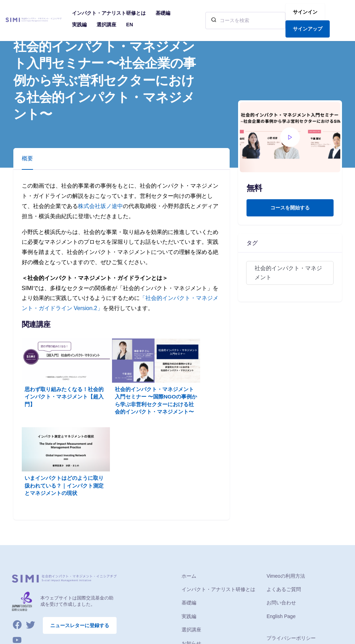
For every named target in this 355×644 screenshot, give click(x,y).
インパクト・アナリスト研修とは (218, 516)
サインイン (305, 12)
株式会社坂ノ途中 (100, 206)
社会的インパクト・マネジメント (288, 273)
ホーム (189, 503)
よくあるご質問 (284, 516)
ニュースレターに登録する (80, 552)
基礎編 (189, 530)
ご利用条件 (279, 579)
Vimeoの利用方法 (286, 503)
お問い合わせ (281, 530)
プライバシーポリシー (291, 565)
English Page (281, 543)
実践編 (189, 543)
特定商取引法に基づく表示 (296, 592)
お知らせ (191, 570)
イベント (191, 584)
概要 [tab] (27, 158)
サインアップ (308, 29)
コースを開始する (290, 208)
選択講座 (191, 557)
